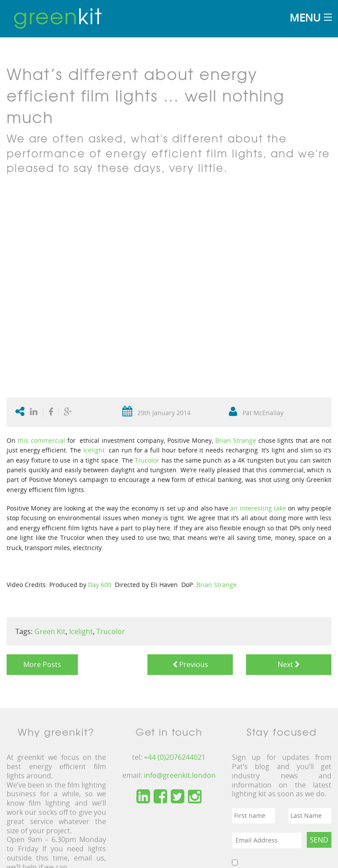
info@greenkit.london (180, 775)
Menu (305, 17)
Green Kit (50, 631)
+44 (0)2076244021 (175, 757)
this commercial (41, 440)
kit (58, 15)
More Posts (42, 664)
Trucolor (147, 460)
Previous (190, 664)
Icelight (95, 450)
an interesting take (259, 508)
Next (289, 664)
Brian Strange (236, 440)
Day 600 (100, 585)
